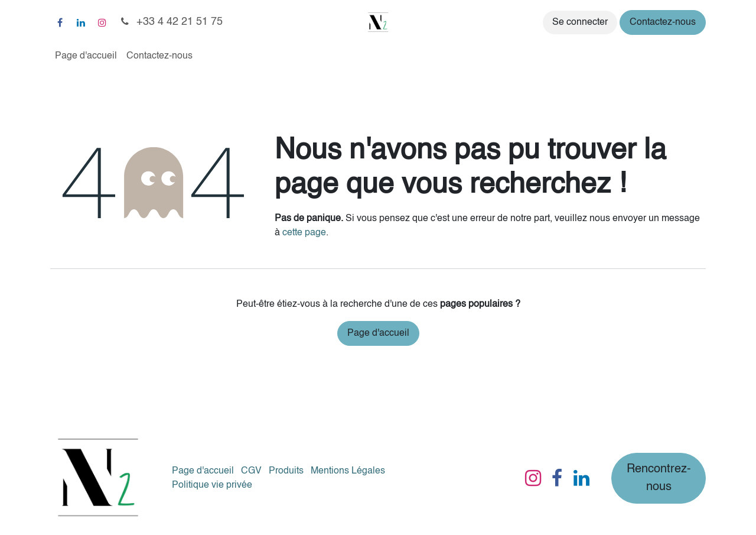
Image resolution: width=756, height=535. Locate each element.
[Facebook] (60, 22)
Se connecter (580, 22)
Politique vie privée (212, 485)
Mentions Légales (348, 471)
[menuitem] (86, 56)
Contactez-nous (663, 22)
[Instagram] (102, 22)
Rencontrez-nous (659, 478)
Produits (286, 471)
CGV (251, 471)
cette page (304, 233)
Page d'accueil (378, 333)
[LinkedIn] (81, 22)
